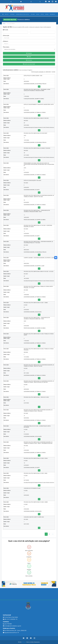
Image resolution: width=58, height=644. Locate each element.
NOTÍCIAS (42, 14)
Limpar (29, 57)
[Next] (49, 534)
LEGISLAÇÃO (33, 14)
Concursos (29, 60)
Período (5, 30)
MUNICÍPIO (7, 14)
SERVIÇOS (38, 14)
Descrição (6, 36)
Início (4, 24)
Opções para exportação (29, 64)
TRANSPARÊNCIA (52, 14)
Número (5, 41)
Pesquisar (29, 53)
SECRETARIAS (12, 14)
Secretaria (6, 47)
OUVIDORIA (47, 14)
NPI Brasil (24, 642)
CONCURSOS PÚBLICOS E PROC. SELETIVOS (23, 14)
